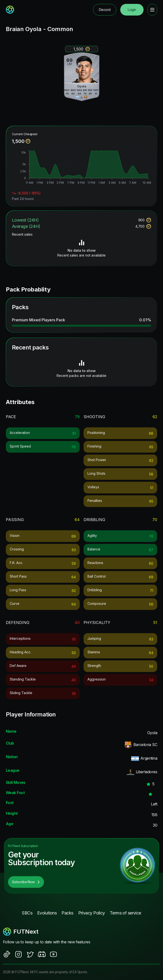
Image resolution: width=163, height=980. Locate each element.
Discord (105, 10)
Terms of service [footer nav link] (125, 913)
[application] (81, 168)
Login (132, 10)
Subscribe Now (26, 882)
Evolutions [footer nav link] (47, 913)
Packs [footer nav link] (67, 913)
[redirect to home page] (10, 10)
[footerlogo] (81, 932)
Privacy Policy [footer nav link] (92, 913)
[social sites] (7, 954)
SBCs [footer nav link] (27, 913)
